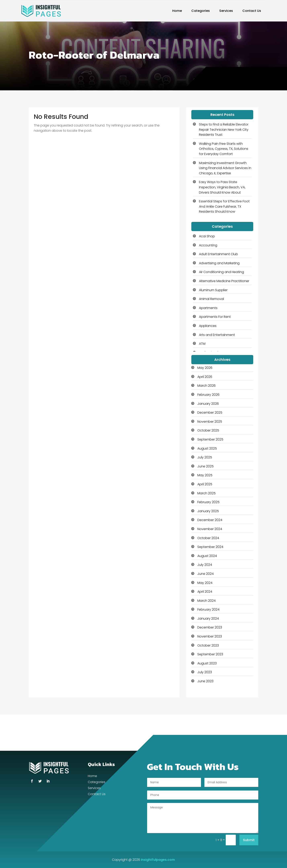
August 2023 (207, 663)
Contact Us (252, 11)
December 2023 (210, 627)
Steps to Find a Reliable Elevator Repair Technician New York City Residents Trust (224, 130)
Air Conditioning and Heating (221, 272)
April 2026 (205, 377)
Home (177, 11)
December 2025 (210, 413)
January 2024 (208, 619)
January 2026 (208, 404)
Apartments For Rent (215, 317)
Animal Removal (211, 299)
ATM (202, 344)
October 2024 (208, 538)
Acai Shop (207, 236)
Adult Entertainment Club (218, 254)
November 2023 (210, 636)
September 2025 (210, 439)
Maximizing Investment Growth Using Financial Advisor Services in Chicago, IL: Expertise (225, 168)
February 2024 (208, 609)
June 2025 (206, 466)
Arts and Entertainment (217, 335)
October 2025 (208, 430)
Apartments (208, 308)
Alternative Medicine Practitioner (224, 281)
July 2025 (205, 457)
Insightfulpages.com (158, 860)
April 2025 (205, 484)
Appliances (208, 326)
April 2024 (205, 592)
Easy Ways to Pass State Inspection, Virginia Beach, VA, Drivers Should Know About (222, 187)
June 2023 (205, 681)
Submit (249, 840)
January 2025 (208, 511)
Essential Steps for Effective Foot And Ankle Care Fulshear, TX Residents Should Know (224, 206)
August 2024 (207, 556)
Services (226, 11)
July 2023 (205, 672)
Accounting (208, 245)
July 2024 (205, 565)
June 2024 (206, 574)
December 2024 (210, 520)
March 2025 (207, 493)
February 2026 (208, 395)
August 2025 (207, 448)
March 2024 (207, 601)
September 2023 (210, 654)
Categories (201, 11)
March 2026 (207, 386)
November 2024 (210, 529)
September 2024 (210, 547)
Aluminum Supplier (213, 290)
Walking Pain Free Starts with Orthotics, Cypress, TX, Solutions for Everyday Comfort (224, 149)
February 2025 (208, 502)
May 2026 (205, 368)
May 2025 (205, 475)
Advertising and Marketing (219, 263)
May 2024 (205, 583)
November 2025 (210, 422)
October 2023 (208, 645)
